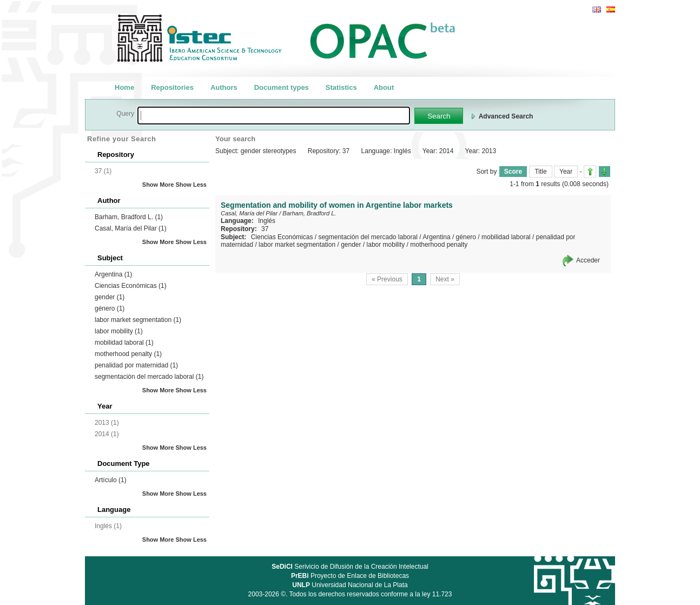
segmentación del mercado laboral (149, 377)
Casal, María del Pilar (131, 228)
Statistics (341, 87)
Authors (224, 87)
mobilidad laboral (124, 343)
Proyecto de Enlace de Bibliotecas (350, 576)
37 (265, 229)
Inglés (267, 221)
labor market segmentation (138, 320)
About (384, 87)
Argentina (113, 274)
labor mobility (119, 331)
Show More (158, 185)
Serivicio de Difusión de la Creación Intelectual (350, 567)
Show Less (191, 185)
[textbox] (274, 116)
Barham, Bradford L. (129, 217)
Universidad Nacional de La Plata (350, 585)
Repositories (172, 87)
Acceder (588, 260)
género (110, 308)
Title (540, 172)
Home (124, 87)
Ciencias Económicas (131, 286)
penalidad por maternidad (136, 365)
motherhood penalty (128, 354)
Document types (282, 87)
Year (566, 172)
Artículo (111, 480)
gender (110, 297)
